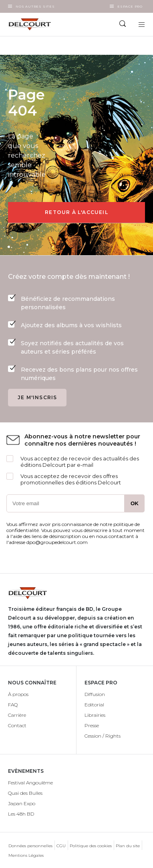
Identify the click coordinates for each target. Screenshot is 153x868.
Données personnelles (30, 846)
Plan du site (128, 846)
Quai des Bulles (25, 793)
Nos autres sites (35, 6)
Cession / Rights (103, 736)
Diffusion (95, 694)
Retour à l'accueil (76, 212)
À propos (18, 694)
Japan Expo (22, 803)
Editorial (94, 705)
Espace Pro (130, 6)
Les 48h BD (21, 814)
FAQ (13, 705)
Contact (17, 725)
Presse (92, 725)
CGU (61, 846)
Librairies (95, 715)
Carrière (17, 715)
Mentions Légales (26, 855)
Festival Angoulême (30, 783)
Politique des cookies (91, 846)
